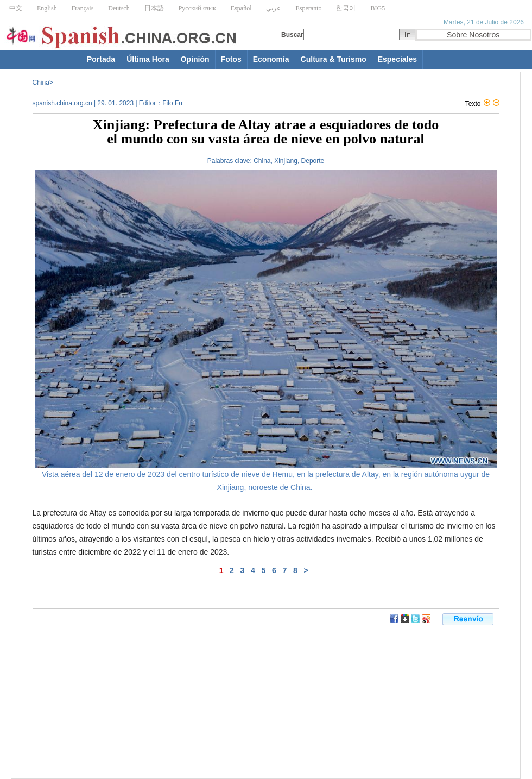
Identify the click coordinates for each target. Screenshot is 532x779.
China (41, 83)
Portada (101, 59)
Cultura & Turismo (334, 59)
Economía (271, 59)
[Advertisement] (144, 640)
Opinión (195, 59)
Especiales (397, 59)
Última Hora (148, 59)
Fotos (231, 59)
